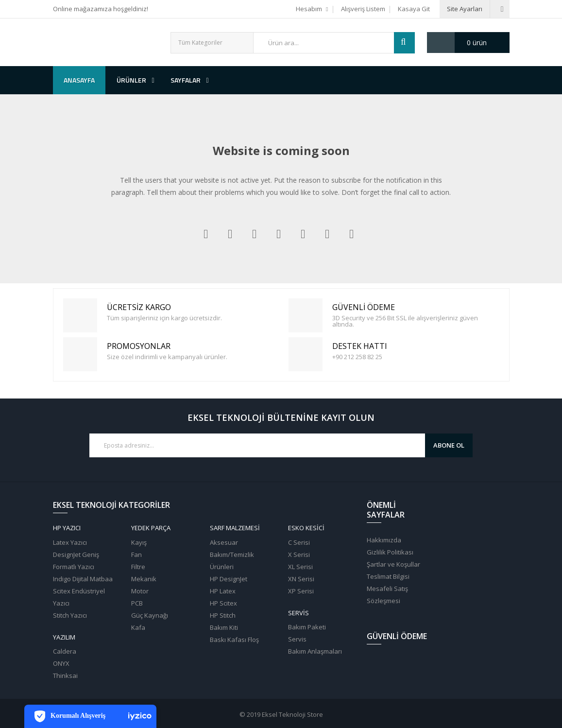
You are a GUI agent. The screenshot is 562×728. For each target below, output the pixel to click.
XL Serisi (300, 567)
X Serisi (299, 555)
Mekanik (144, 579)
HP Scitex (223, 603)
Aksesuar (224, 542)
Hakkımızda (384, 540)
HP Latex (223, 591)
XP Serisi (301, 591)
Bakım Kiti (224, 627)
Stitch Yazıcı (70, 615)
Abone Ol (449, 445)
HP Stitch (223, 615)
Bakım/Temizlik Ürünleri (232, 561)
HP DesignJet (229, 579)
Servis (297, 639)
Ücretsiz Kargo (82, 316)
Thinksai (65, 676)
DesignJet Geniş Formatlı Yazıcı (76, 561)
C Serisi (299, 542)
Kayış (139, 542)
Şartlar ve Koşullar (393, 564)
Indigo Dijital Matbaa (83, 579)
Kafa (138, 627)
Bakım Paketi (307, 627)
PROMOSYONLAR (82, 355)
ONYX (61, 663)
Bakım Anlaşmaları (315, 651)
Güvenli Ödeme (307, 316)
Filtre (138, 567)
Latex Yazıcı (70, 542)
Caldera (65, 651)
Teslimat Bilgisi (388, 576)
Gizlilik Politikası (390, 552)
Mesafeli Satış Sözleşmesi (387, 595)
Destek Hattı (307, 355)
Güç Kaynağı (150, 615)
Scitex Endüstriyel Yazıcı (79, 597)
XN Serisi (301, 579)
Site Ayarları (465, 9)
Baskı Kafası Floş (234, 640)
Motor (140, 591)
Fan (136, 555)
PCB (137, 603)
